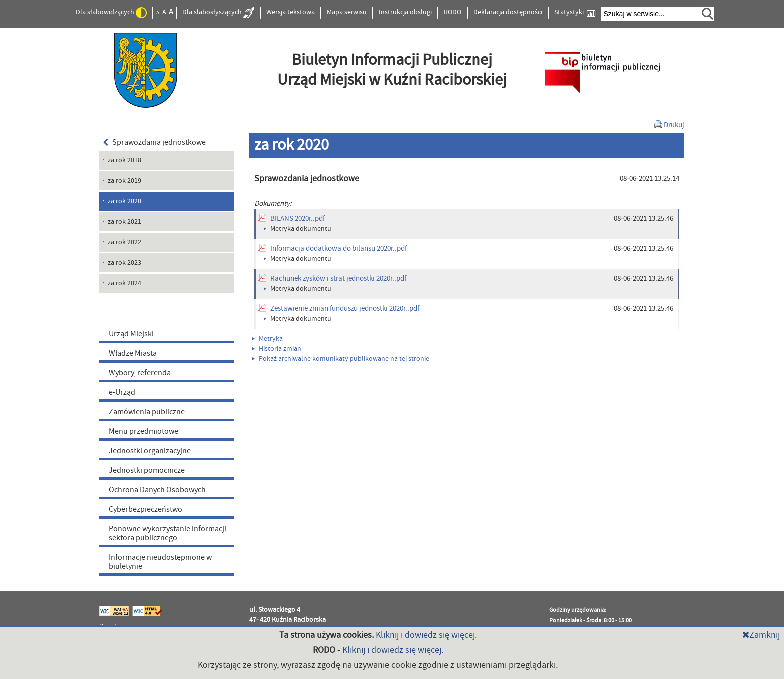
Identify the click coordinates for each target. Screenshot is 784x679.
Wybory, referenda (140, 373)
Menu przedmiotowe (144, 431)
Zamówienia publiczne (147, 412)
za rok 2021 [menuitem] (125, 222)
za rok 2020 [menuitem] (125, 201)
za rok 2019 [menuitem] (125, 181)
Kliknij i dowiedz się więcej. (426, 635)
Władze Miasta (133, 353)
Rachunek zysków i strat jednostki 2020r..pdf (338, 279)
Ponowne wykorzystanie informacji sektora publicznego (168, 533)
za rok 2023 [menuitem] (125, 263)
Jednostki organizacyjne (150, 451)
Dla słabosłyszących (218, 13)
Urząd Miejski (131, 334)
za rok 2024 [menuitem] (125, 283)
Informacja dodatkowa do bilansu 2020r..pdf (339, 249)
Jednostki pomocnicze (147, 470)
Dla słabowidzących (111, 13)
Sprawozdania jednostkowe (155, 142)
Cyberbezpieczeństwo (146, 509)
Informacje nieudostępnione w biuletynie (160, 562)
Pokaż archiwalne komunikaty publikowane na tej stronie (341, 359)
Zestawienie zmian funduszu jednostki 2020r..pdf (345, 309)
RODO (453, 12)
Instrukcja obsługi (405, 12)
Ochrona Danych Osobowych (157, 490)
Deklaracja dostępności (508, 12)
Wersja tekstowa (291, 12)
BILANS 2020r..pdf (298, 219)
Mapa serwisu (347, 12)
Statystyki (575, 13)
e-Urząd (122, 392)
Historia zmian (277, 349)
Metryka (268, 339)
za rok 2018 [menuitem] (125, 160)
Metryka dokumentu (298, 229)
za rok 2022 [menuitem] (125, 242)
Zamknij (761, 635)
